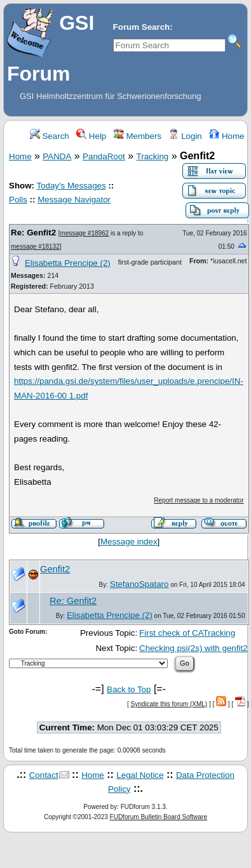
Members (138, 136)
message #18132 (35, 247)
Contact (44, 775)
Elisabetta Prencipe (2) (68, 263)
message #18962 (85, 233)
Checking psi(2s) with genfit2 (193, 648)
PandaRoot (104, 156)
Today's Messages (71, 186)
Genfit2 (55, 569)
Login (185, 136)
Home (227, 136)
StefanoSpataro (139, 584)
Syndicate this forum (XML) (169, 704)
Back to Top (129, 689)
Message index (129, 542)
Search (50, 136)
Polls (18, 200)
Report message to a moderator (199, 500)
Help (91, 136)
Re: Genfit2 (33, 233)
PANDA (57, 156)
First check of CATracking (187, 633)
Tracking (153, 156)
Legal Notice (140, 775)
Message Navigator (74, 200)
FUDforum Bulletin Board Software (159, 817)
